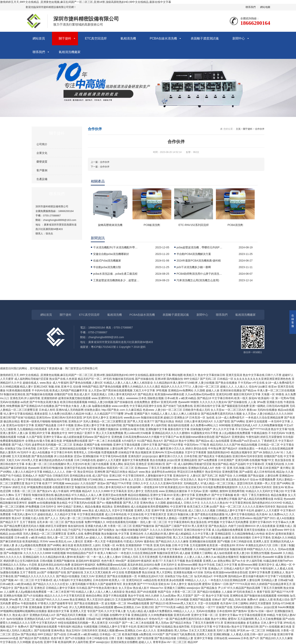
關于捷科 (65, 38)
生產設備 (42, 179)
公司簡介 (42, 144)
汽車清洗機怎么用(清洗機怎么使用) (198, 280)
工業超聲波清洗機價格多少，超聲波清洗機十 (116, 280)
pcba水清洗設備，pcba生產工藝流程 (115, 274)
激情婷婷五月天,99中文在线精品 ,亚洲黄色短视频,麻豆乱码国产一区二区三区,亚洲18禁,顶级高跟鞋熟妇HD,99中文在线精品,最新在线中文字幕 (86, 2)
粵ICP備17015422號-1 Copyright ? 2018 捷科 (118, 347)
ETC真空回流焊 (96, 38)
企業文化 (42, 153)
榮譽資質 (42, 162)
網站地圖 (265, 7)
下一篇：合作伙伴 (100, 167)
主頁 (238, 129)
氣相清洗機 (128, 38)
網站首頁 (39, 38)
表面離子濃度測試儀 (205, 38)
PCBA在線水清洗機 (163, 38)
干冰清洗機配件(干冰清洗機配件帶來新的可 (116, 247)
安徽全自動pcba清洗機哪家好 (111, 254)
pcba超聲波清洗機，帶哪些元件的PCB (200, 247)
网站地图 (177, 375)
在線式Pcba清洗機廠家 (107, 261)
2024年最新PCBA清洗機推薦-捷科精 (199, 261)
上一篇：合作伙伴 (100, 162)
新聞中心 (239, 38)
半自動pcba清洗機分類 (107, 267)
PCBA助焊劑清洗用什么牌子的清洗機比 (200, 274)
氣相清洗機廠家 (70, 52)
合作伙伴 (260, 129)
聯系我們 (251, 7)
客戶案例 (42, 170)
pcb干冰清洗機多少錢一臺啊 (194, 267)
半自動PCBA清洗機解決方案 (194, 254)
